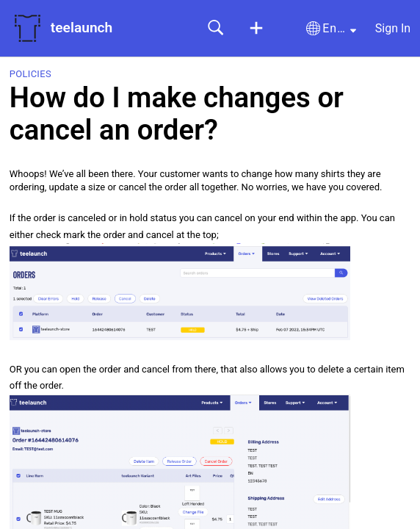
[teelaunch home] (27, 28)
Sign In (393, 28)
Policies (30, 74)
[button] (256, 29)
